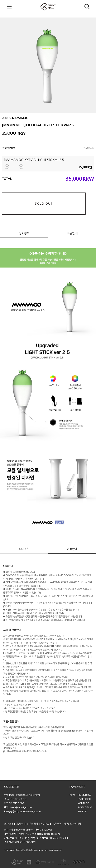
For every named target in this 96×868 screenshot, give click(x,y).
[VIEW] (32, 838)
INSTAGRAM (85, 807)
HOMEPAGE (85, 795)
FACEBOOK (84, 799)
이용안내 (72, 233)
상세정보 (24, 233)
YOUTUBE (83, 803)
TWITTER (83, 812)
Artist (6, 118)
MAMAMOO (20, 118)
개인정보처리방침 (72, 824)
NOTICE (45, 824)
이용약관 (56, 824)
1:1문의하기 (33, 824)
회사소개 (9, 824)
